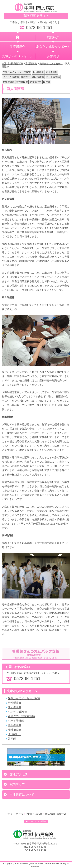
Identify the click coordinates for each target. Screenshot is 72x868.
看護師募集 (31, 64)
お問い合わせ (34, 814)
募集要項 (53, 56)
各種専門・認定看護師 (32, 77)
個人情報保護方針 (56, 814)
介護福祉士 (36, 82)
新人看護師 (52, 72)
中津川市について (22, 795)
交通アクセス (19, 774)
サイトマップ (16, 814)
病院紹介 (53, 37)
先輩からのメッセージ (17, 56)
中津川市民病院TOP (12, 64)
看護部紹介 (17, 47)
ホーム (18, 37)
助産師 (47, 82)
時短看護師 (9, 82)
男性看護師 (38, 72)
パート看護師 (53, 77)
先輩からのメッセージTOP (17, 72)
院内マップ (17, 784)
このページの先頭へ (37, 821)
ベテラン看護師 (11, 77)
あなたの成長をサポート (53, 47)
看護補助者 (22, 82)
